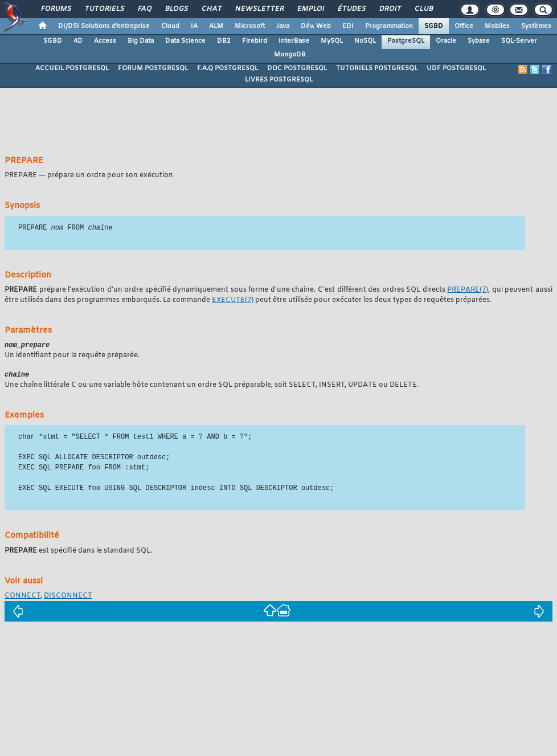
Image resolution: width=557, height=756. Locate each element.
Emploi (310, 9)
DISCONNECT (68, 598)
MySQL (332, 41)
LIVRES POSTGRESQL (279, 80)
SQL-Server (519, 41)
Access (105, 41)
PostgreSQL (406, 41)
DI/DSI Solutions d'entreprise (104, 26)
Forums (56, 9)
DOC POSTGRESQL (297, 68)
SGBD (434, 26)
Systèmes (536, 26)
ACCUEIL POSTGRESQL (72, 68)
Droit (390, 9)
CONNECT (22, 598)
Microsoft (250, 26)
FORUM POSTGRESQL (153, 68)
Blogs (176, 9)
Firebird (255, 41)
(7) (468, 291)
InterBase (294, 41)
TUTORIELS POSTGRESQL (377, 68)
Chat (211, 9)
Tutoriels (104, 9)
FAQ (144, 9)
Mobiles (497, 26)
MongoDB (290, 55)
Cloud (170, 26)
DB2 (224, 41)
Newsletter (259, 9)
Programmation (389, 26)
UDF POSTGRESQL (456, 68)
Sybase (479, 41)
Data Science (185, 41)
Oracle (446, 41)
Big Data (141, 41)
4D (78, 41)
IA (194, 26)
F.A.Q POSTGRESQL (228, 68)
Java (283, 26)
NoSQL (365, 41)
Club (423, 9)
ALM (216, 26)
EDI (348, 26)
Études (351, 9)
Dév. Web (316, 26)
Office (464, 26)
